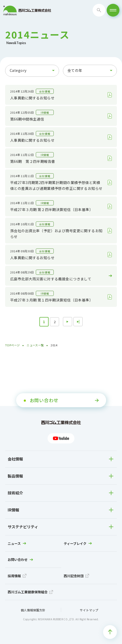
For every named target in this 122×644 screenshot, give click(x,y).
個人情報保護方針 (33, 610)
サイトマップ (89, 610)
